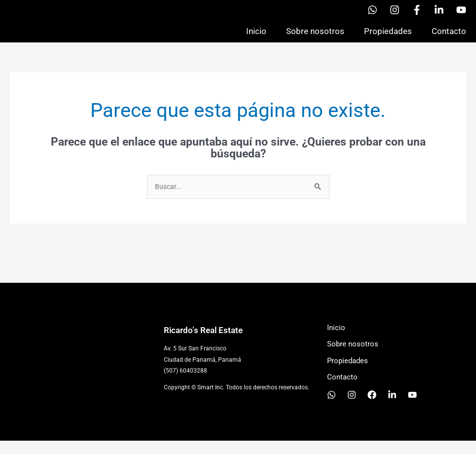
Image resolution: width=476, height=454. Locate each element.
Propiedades (388, 38)
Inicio (256, 38)
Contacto (449, 38)
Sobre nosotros (315, 38)
